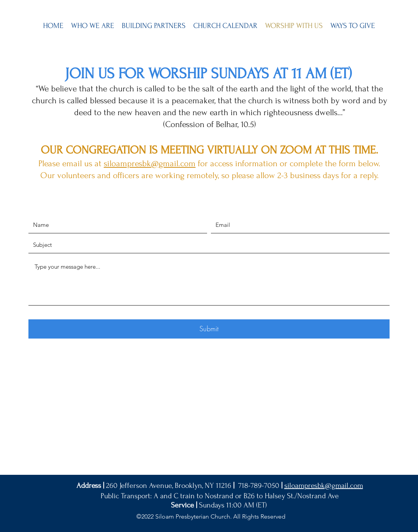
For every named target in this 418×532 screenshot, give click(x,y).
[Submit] (209, 329)
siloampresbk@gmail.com (150, 164)
